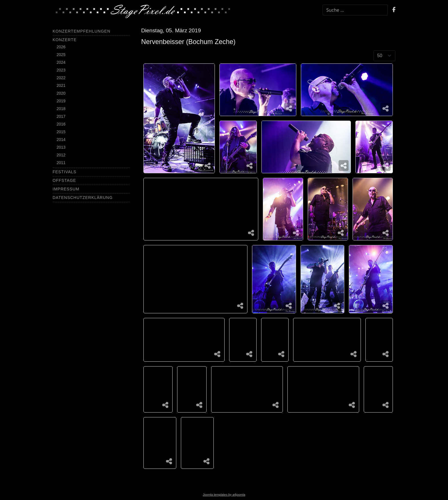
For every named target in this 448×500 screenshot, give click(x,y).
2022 (61, 78)
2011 (61, 163)
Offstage (64, 180)
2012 (61, 155)
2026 (61, 47)
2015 (61, 132)
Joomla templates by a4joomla (224, 495)
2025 (61, 55)
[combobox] (355, 10)
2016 (61, 124)
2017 (61, 116)
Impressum (66, 189)
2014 (61, 140)
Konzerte (65, 40)
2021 (61, 85)
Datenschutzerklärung (83, 198)
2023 (61, 70)
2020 (61, 93)
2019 (61, 101)
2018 (61, 109)
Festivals (64, 172)
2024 (61, 62)
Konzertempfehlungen (81, 31)
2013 (61, 147)
